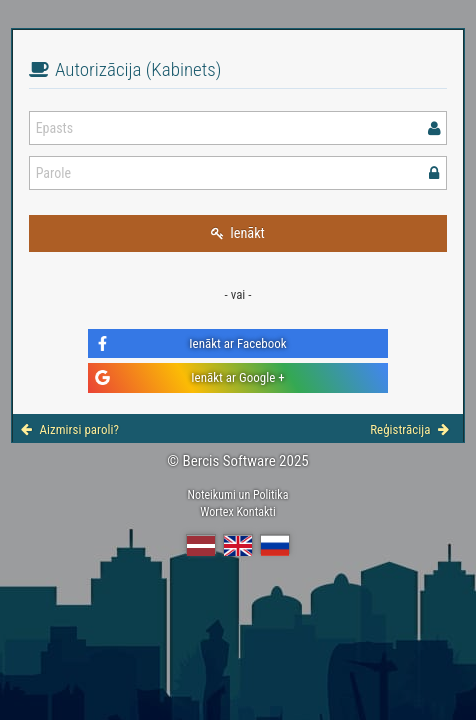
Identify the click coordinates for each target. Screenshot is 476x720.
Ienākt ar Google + (190, 377)
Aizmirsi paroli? (70, 429)
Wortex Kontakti (237, 512)
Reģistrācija (409, 429)
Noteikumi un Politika (237, 495)
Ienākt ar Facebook (191, 343)
